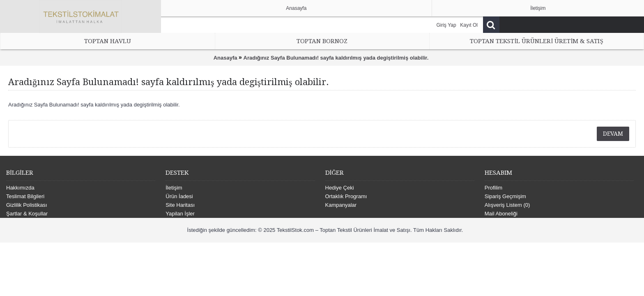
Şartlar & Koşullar (27, 214)
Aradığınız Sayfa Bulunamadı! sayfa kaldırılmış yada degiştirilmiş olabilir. (336, 58)
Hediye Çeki (340, 188)
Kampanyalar (341, 205)
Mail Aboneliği (501, 214)
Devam (613, 134)
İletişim (174, 188)
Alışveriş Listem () (507, 205)
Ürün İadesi (179, 196)
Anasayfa (225, 58)
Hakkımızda (20, 188)
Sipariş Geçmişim (505, 196)
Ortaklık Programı (346, 196)
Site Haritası (180, 205)
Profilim (493, 188)
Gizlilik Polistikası (27, 205)
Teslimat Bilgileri (25, 196)
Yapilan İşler (180, 214)
